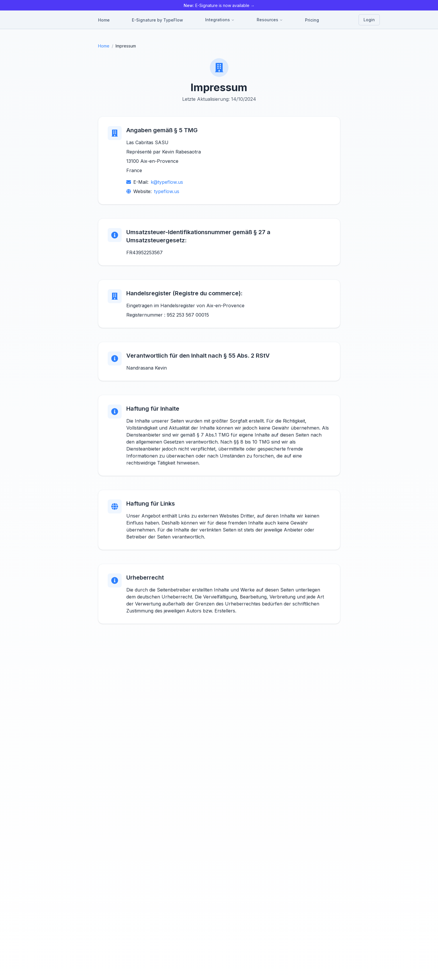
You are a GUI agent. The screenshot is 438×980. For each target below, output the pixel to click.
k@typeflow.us (167, 182)
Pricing (312, 20)
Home (104, 20)
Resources (270, 20)
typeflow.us (167, 191)
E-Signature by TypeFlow (157, 20)
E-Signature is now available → (219, 5)
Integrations (220, 20)
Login (369, 20)
